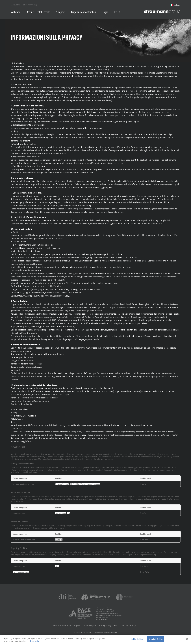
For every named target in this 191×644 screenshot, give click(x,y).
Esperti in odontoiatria (83, 12)
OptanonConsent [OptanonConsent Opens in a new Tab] (62, 485)
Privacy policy (105, 626)
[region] (95, 639)
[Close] (187, 639)
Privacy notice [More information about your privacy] (34, 641)
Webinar (15, 12)
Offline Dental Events (38, 12)
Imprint (77, 626)
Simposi (61, 12)
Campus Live (15, 5)
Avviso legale (90, 626)
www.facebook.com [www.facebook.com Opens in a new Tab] (21, 573)
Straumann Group (30, 5)
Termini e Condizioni (62, 626)
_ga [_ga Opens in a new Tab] (68, 514)
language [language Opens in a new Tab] (59, 541)
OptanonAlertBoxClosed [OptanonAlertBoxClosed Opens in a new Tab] (90, 485)
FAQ (117, 12)
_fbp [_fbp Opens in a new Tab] (57, 567)
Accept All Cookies (156, 639)
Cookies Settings (129, 626)
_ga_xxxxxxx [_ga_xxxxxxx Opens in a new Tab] (61, 514)
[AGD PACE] (81, 614)
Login (105, 12)
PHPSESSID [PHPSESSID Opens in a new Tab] (75, 485)
